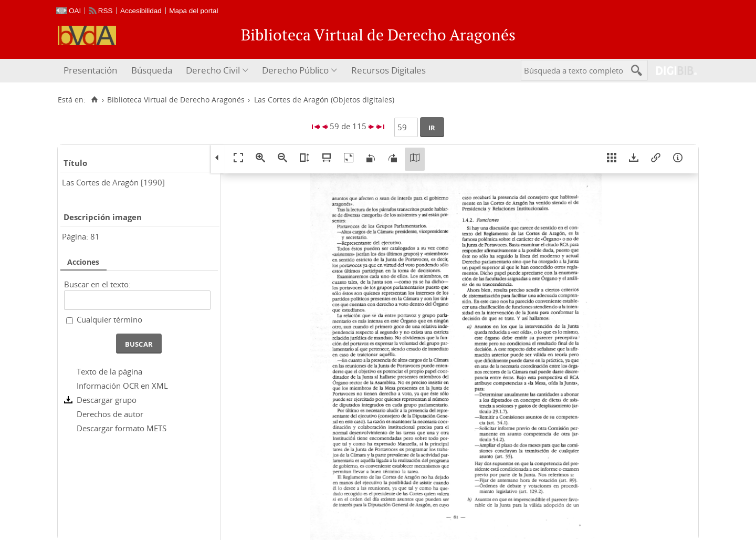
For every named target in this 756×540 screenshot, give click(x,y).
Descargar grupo (107, 400)
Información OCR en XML (122, 386)
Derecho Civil (213, 70)
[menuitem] (92, 71)
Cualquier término (109, 319)
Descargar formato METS (122, 428)
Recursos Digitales (388, 70)
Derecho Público (295, 70)
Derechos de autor (110, 414)
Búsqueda (152, 70)
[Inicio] (94, 100)
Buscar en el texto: (97, 284)
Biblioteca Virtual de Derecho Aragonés (176, 100)
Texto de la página (109, 371)
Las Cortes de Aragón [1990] (113, 182)
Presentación (90, 70)
